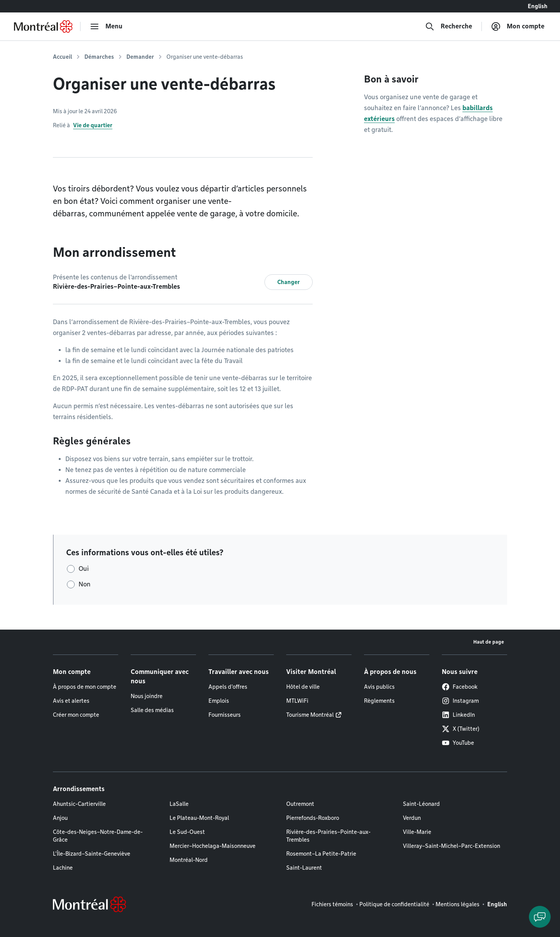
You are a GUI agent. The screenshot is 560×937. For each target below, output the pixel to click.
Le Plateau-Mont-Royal (199, 818)
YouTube (458, 743)
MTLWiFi (297, 701)
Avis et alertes (71, 701)
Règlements (379, 701)
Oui (84, 569)
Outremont (300, 804)
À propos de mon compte (85, 687)
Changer (289, 282)
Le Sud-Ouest (187, 832)
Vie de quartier (93, 125)
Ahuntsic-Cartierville (79, 804)
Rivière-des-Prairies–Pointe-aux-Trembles (328, 836)
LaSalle (179, 804)
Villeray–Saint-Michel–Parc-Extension (451, 846)
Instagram (460, 701)
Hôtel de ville (303, 687)
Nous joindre (147, 696)
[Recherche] (449, 26)
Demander (140, 57)
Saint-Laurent (304, 868)
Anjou (60, 818)
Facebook (460, 687)
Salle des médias (152, 710)
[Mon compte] (518, 26)
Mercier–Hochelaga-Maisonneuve (213, 846)
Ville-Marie (417, 832)
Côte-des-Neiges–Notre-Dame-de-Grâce (98, 836)
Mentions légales (458, 904)
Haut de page (489, 642)
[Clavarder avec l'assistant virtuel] (540, 917)
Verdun (412, 818)
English (538, 6)
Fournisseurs (225, 715)
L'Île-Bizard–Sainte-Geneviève (92, 854)
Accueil (62, 57)
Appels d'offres (228, 687)
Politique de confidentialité (394, 904)
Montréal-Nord (189, 860)
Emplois (219, 701)
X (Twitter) (461, 729)
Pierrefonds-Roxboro (313, 818)
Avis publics (379, 687)
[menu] (106, 26)
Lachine (63, 868)
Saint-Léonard (421, 804)
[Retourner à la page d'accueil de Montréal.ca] (43, 26)
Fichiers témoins (332, 904)
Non (85, 584)
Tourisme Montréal (310, 715)
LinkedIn (458, 715)
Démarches (99, 57)
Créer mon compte (76, 715)
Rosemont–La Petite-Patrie (321, 854)
